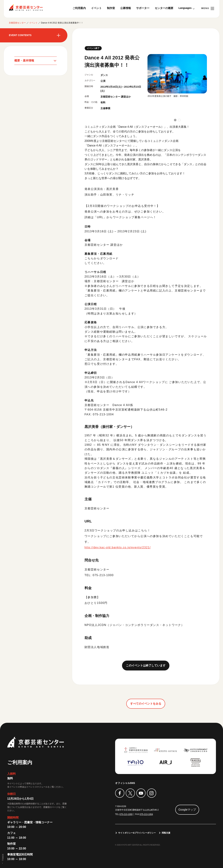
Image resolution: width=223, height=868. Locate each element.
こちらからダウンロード (102, 258)
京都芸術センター (26, 7)
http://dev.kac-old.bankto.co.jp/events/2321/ (118, 547)
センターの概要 (164, 8)
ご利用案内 (79, 8)
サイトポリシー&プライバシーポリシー (137, 833)
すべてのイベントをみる (146, 704)
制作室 (111, 8)
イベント (96, 8)
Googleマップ (187, 810)
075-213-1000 (126, 814)
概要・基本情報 (24, 61)
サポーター (143, 8)
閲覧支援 (166, 833)
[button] (175, 120)
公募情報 (126, 8)
